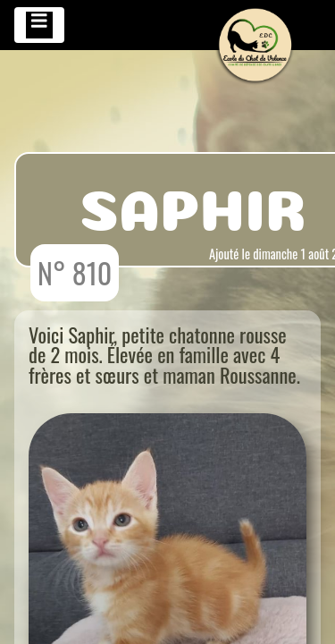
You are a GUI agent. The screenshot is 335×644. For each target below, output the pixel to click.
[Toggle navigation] (39, 25)
